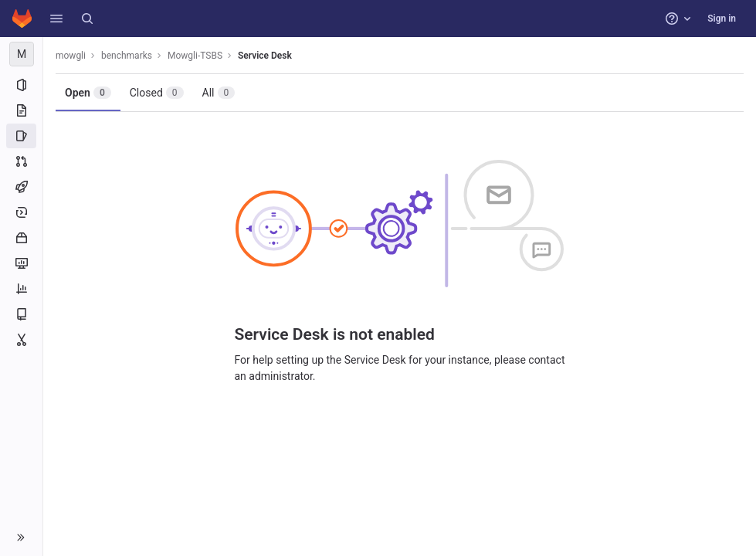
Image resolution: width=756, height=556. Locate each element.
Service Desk (265, 56)
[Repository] (21, 110)
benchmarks (127, 56)
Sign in (722, 19)
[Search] (87, 19)
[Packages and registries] (21, 238)
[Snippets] (21, 340)
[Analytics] (21, 289)
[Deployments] (21, 212)
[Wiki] (21, 314)
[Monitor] (21, 263)
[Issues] (21, 136)
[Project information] (21, 85)
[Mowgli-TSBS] (22, 54)
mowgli (71, 56)
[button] (56, 19)
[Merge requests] (21, 161)
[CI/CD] (21, 187)
